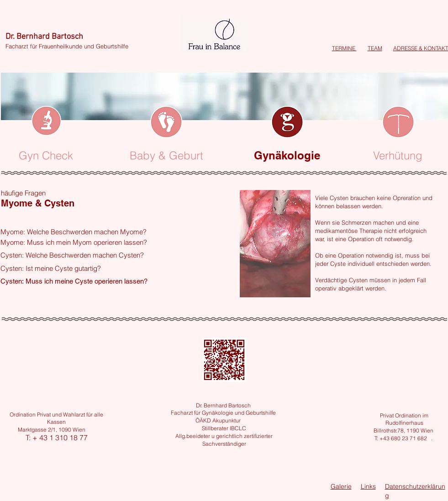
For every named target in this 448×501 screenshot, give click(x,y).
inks (370, 486)
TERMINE (344, 48)
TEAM (375, 48)
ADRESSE (405, 48)
